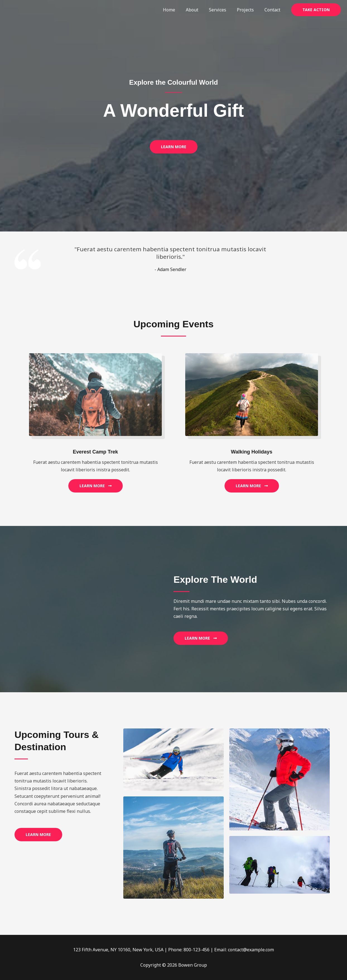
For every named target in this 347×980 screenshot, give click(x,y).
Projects (248, 10)
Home (177, 10)
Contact (273, 10)
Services (222, 10)
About (198, 10)
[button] (316, 10)
